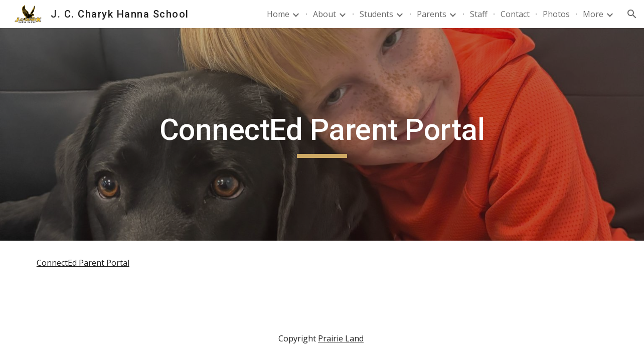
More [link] (593, 14)
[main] (322, 134)
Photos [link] (556, 14)
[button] (632, 14)
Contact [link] (515, 14)
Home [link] (278, 14)
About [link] (325, 14)
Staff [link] (479, 14)
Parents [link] (432, 14)
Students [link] (376, 14)
